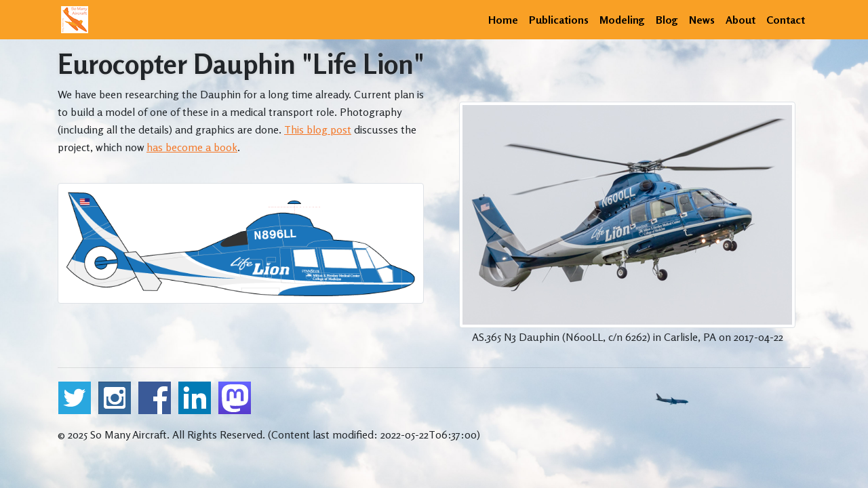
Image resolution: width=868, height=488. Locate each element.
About (741, 20)
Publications (559, 20)
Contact (786, 20)
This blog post (318, 129)
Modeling (622, 20)
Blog (667, 20)
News (702, 20)
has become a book (192, 147)
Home (503, 20)
